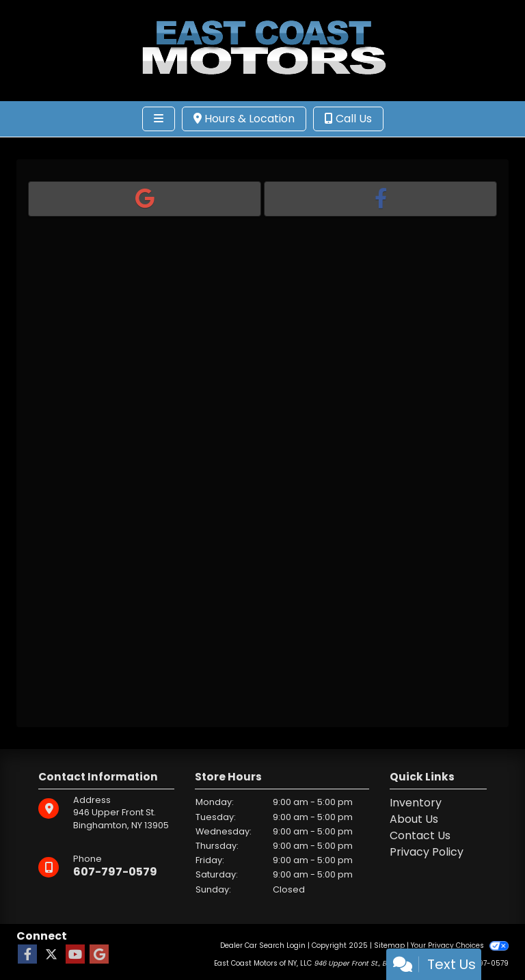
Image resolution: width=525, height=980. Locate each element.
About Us (414, 819)
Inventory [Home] (416, 803)
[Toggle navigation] (159, 119)
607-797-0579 (115, 872)
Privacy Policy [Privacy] (427, 852)
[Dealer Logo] (262, 50)
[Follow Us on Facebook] (27, 955)
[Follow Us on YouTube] (75, 955)
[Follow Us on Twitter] (51, 955)
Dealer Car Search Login (263, 945)
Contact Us (420, 835)
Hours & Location (244, 119)
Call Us (348, 119)
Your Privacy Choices (460, 945)
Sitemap (389, 945)
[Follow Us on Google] (99, 955)
